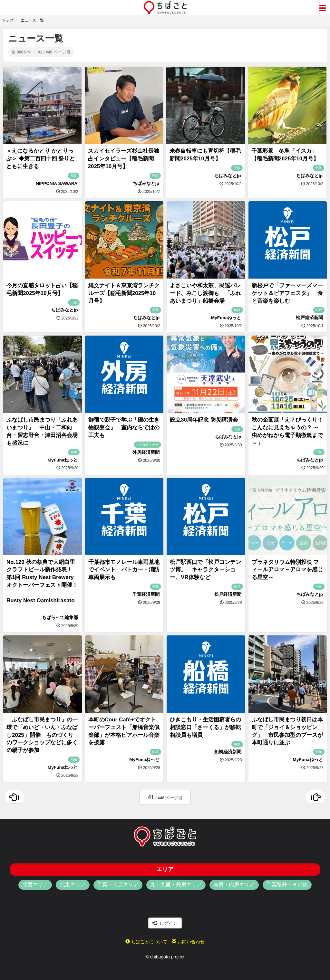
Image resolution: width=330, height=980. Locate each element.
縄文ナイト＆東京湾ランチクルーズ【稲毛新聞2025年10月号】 (124, 293)
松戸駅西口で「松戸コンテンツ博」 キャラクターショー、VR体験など (205, 570)
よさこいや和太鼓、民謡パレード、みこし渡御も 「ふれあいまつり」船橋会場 (205, 293)
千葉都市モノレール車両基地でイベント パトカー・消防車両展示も (124, 570)
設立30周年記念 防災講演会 (204, 420)
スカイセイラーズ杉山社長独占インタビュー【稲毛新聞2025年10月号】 (124, 159)
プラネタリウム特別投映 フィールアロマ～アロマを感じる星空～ (287, 570)
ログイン (165, 923)
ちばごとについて (146, 942)
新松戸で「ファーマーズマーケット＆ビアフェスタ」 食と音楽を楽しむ (287, 293)
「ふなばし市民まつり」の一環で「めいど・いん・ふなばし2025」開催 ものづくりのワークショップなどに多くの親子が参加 (42, 735)
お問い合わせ (188, 942)
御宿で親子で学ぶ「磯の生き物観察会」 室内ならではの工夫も (124, 428)
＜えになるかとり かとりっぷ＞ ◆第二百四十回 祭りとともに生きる (40, 159)
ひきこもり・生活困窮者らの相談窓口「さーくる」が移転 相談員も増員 (208, 727)
